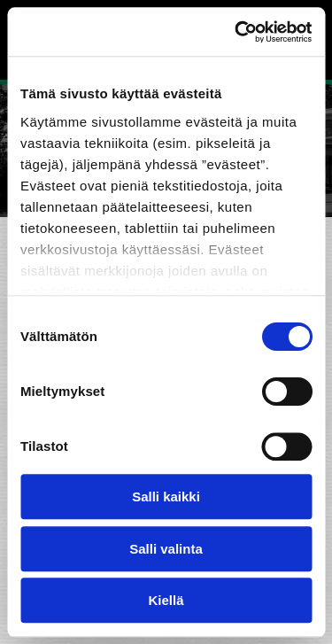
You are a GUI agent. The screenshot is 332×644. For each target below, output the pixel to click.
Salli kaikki (166, 497)
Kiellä (166, 600)
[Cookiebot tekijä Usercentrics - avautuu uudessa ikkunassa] (236, 32)
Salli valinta (166, 549)
